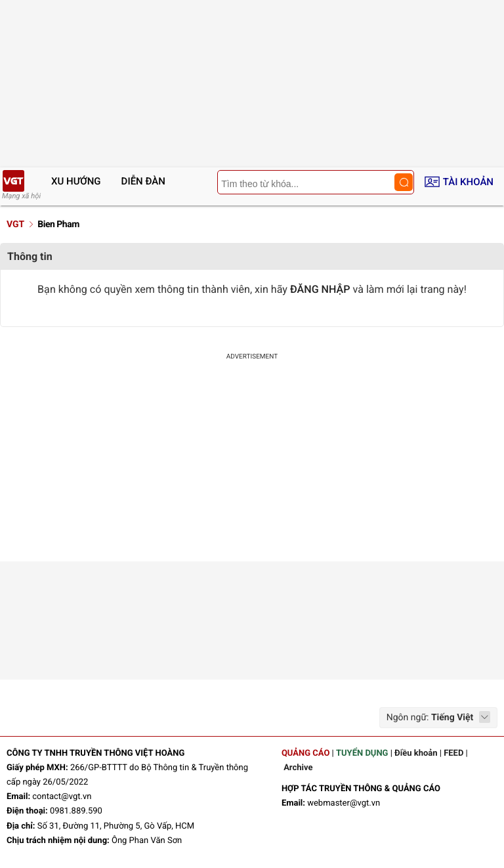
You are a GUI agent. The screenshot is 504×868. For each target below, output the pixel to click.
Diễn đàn (143, 181)
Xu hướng (76, 181)
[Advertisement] (252, 463)
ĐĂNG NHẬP (320, 289)
